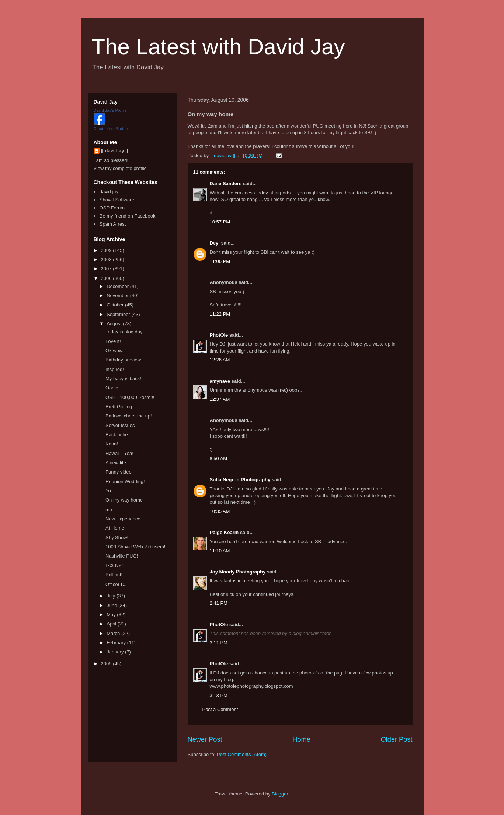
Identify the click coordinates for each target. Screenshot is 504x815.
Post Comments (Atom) (242, 754)
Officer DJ (116, 584)
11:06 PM (220, 261)
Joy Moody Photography (238, 572)
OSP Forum (112, 208)
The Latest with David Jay (218, 47)
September (119, 314)
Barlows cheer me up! (129, 416)
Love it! (113, 341)
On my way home (124, 500)
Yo (108, 491)
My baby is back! (123, 379)
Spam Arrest (113, 224)
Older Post (397, 739)
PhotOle (219, 335)
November (118, 296)
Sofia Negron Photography (240, 480)
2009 (107, 250)
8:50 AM (219, 459)
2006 (107, 278)
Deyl (215, 243)
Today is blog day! (125, 332)
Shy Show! (117, 537)
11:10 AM (220, 551)
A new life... (118, 463)
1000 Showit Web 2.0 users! (135, 547)
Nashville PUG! (122, 556)
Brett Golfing (119, 407)
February (117, 643)
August (115, 324)
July (112, 596)
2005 (107, 664)
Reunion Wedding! (125, 481)
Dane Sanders (226, 183)
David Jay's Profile (110, 110)
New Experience (123, 519)
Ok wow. (114, 351)
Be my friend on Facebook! (128, 216)
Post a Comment (220, 709)
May (112, 615)
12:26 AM (220, 360)
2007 (107, 269)
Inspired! (115, 369)
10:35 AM (220, 511)
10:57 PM (220, 222)
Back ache (117, 435)
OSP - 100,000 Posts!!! (130, 397)
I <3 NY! (114, 566)
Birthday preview (123, 360)
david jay (109, 192)
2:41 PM (219, 603)
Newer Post (205, 739)
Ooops (112, 388)
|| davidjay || (115, 151)
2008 (107, 259)
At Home (115, 528)
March (114, 633)
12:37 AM (220, 399)
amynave (220, 381)
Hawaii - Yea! (119, 453)
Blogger (280, 794)
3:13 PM (219, 695)
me (109, 509)
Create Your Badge (111, 129)
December (118, 286)
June (112, 605)
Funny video (119, 472)
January (116, 652)
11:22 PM (220, 314)
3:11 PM (219, 643)
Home (301, 739)
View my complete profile (120, 168)
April (112, 624)
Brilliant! (114, 575)
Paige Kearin (224, 532)
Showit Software (117, 200)
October (116, 305)
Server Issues (120, 425)
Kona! (112, 444)
